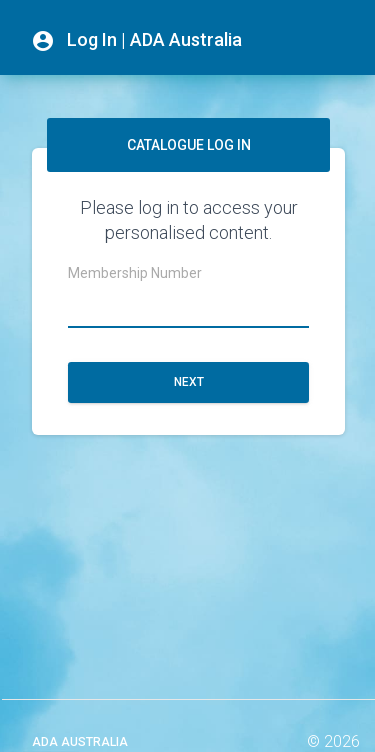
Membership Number (135, 273)
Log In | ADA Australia (136, 41)
